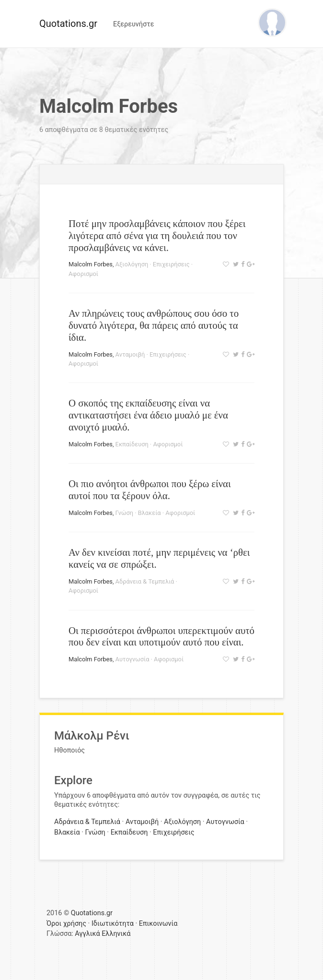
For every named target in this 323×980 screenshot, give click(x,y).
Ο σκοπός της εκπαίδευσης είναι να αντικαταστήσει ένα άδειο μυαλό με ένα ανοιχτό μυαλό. (148, 415)
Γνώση (124, 513)
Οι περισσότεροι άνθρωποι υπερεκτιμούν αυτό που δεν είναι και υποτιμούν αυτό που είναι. (161, 636)
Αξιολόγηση (132, 264)
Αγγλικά (87, 934)
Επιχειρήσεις (171, 264)
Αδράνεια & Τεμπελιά (145, 581)
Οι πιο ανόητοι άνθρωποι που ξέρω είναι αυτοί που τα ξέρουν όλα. (150, 490)
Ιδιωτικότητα (113, 924)
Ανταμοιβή (130, 354)
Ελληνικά (116, 934)
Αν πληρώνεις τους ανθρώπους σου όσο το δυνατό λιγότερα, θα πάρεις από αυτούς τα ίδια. (154, 325)
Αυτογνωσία (133, 659)
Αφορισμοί (83, 274)
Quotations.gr (68, 24)
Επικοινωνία (158, 924)
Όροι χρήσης (66, 924)
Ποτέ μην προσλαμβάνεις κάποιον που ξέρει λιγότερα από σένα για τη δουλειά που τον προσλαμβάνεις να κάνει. (157, 235)
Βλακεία (150, 513)
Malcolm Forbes (91, 264)
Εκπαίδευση (132, 444)
